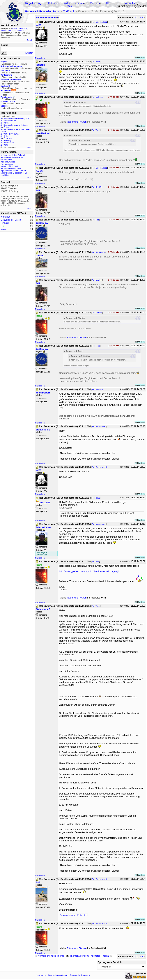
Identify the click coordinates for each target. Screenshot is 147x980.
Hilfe (108, 3)
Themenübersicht (77, 956)
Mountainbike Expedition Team (14, 173)
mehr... (30, 147)
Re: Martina (97, 280)
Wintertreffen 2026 (11, 134)
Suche (94, 3)
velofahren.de (7, 160)
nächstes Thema (102, 956)
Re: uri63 (96, 62)
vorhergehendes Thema (49, 956)
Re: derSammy (99, 252)
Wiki (70, 6)
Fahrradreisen (7, 164)
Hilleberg (7, 140)
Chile (6, 136)
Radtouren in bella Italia (11, 168)
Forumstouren (10, 121)
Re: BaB (96, 561)
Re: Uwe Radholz (100, 22)
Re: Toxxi (96, 130)
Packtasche (9, 143)
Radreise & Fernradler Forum (43, 11)
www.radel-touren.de (10, 166)
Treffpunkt (69, 11)
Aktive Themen (73, 3)
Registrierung (33, 3)
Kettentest (83, 915)
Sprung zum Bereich (110, 962)
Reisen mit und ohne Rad (12, 157)
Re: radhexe (97, 97)
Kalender (53, 3)
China (6, 127)
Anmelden (131, 3)
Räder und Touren (77, 122)
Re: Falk (96, 220)
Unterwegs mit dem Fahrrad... (14, 155)
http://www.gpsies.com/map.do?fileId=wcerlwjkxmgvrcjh (89, 571)
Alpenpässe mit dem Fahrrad (13, 171)
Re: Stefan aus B (99, 467)
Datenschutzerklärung (58, 975)
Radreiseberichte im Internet (16, 125)
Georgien (8, 138)
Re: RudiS (96, 187)
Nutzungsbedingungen (80, 975)
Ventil (6, 145)
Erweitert (29, 53)
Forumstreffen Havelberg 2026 (17, 118)
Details (30, 40)
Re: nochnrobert (99, 426)
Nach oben (40, 58)
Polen (6, 123)
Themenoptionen (47, 18)
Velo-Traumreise (8, 162)
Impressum (41, 975)
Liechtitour (5, 175)
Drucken (140, 58)
